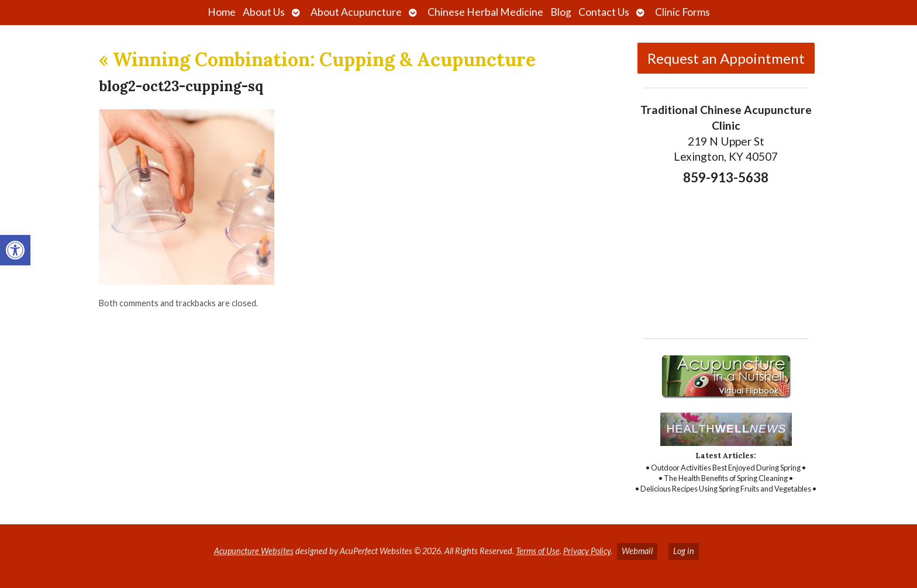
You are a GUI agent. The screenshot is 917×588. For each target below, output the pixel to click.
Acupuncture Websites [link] (254, 551)
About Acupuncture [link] (356, 12)
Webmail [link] (637, 551)
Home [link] (222, 12)
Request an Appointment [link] (726, 58)
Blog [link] (561, 12)
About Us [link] (264, 12)
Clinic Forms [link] (682, 12)
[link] (15, 250)
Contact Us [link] (604, 12)
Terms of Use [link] (538, 551)
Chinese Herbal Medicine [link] (485, 12)
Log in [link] (684, 551)
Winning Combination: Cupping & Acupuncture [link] (317, 59)
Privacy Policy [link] (587, 551)
